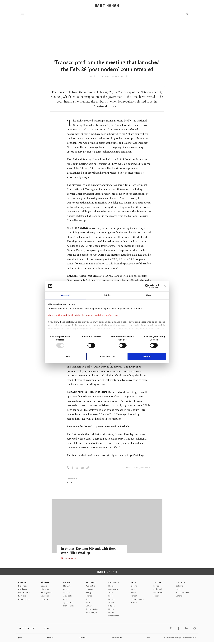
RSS (148, 638)
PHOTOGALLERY (71, 558)
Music (133, 589)
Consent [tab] (65, 295)
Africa (66, 599)
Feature (111, 612)
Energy (89, 593)
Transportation (92, 609)
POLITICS (23, 583)
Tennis (156, 596)
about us (83, 638)
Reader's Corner (182, 593)
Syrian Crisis (68, 603)
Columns (179, 586)
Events (133, 593)
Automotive (91, 586)
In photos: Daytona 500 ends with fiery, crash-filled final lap (90, 551)
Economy (90, 589)
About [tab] (149, 295)
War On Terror (24, 593)
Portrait (134, 596)
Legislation (23, 589)
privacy (50, 638)
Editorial (179, 596)
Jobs (20, 638)
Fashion (111, 599)
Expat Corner (114, 616)
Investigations (46, 593)
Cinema (134, 586)
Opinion (181, 583)
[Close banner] (165, 286)
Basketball (158, 589)
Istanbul (44, 586)
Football (157, 586)
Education (45, 589)
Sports (157, 583)
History (111, 609)
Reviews (134, 603)
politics (70, 483)
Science (111, 603)
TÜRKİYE (45, 583)
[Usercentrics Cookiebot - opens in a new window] (147, 286)
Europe (66, 589)
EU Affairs (22, 596)
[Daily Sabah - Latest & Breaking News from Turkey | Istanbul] (107, 5)
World (67, 583)
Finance (89, 596)
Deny (67, 356)
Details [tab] (107, 295)
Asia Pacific (68, 596)
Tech (88, 603)
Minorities (45, 596)
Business (91, 583)
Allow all (147, 356)
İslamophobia (69, 606)
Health (111, 586)
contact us (117, 638)
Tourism (89, 599)
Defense (89, 606)
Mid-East (67, 586)
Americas (67, 593)
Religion (112, 606)
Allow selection (107, 356)
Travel (111, 593)
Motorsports (158, 593)
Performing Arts (137, 599)
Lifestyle (114, 583)
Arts (134, 583)
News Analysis (24, 599)
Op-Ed (179, 589)
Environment (113, 589)
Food (110, 596)
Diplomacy (23, 586)
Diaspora (45, 599)
